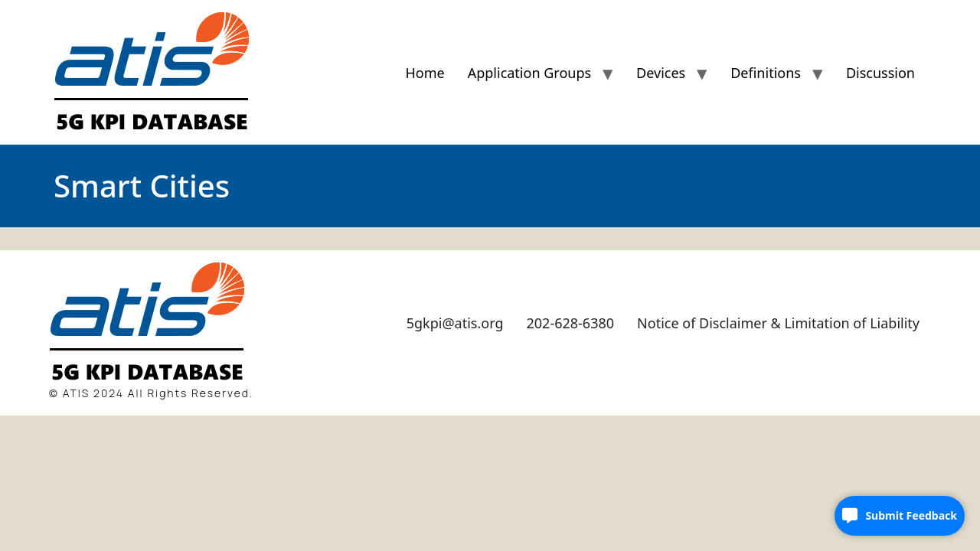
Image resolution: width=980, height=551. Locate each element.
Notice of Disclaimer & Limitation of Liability (778, 323)
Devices (661, 73)
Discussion (880, 73)
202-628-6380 (571, 323)
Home (425, 73)
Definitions (766, 73)
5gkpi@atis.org (455, 323)
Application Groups (529, 73)
